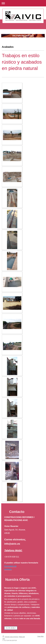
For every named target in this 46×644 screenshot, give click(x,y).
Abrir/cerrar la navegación (23, 3)
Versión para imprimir (10, 637)
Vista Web (40, 636)
